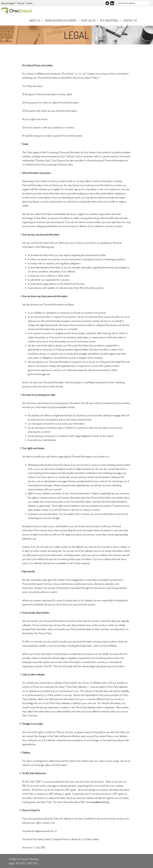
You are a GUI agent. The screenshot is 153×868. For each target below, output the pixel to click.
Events (30, 3)
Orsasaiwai (17, 11)
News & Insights (8, 3)
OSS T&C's (21, 863)
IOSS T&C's (33, 863)
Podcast (21, 3)
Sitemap (34, 859)
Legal (11, 863)
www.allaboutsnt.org (99, 802)
